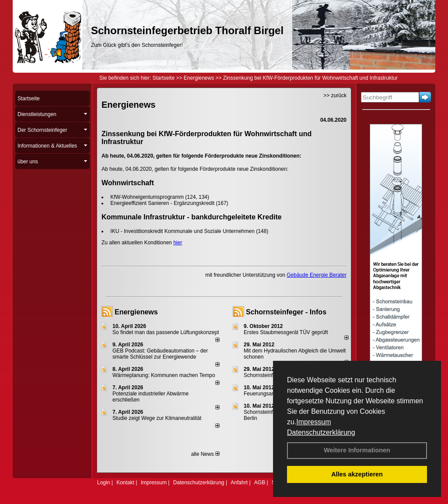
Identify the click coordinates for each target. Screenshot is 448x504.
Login (103, 483)
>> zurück (335, 95)
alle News (205, 454)
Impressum (313, 422)
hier (178, 243)
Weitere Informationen (357, 450)
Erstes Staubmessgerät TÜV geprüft (286, 332)
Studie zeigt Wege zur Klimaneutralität (157, 418)
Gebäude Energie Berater (317, 275)
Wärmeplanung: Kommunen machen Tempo (164, 375)
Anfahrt (239, 483)
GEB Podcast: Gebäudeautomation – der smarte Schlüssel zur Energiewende (160, 354)
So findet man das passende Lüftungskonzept (166, 332)
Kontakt (125, 483)
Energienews (136, 312)
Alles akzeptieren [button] (357, 474)
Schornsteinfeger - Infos (286, 312)
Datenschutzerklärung (321, 432)
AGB (260, 483)
